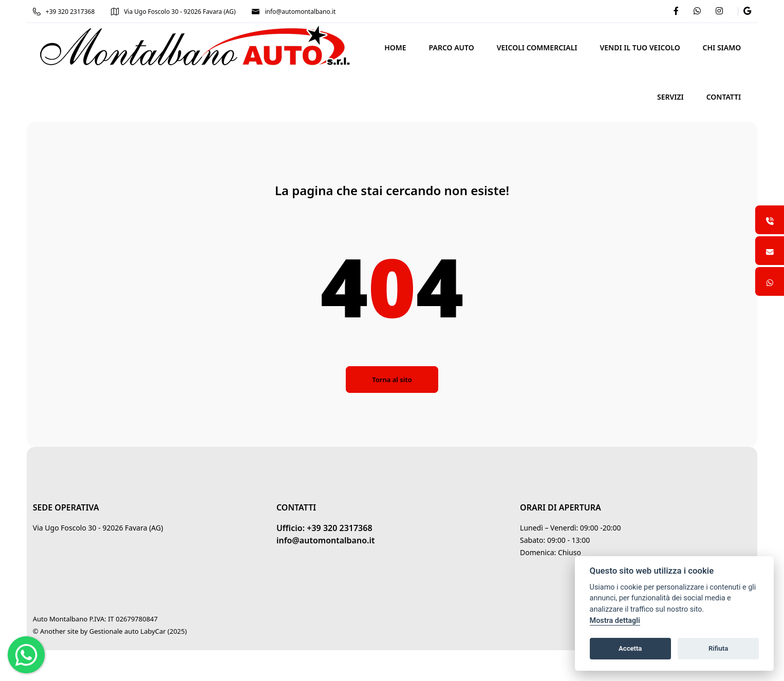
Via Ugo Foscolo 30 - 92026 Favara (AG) (177, 12)
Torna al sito (392, 380)
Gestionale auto (118, 631)
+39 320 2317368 (68, 12)
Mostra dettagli (615, 621)
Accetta (630, 648)
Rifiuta (718, 648)
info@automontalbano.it (298, 12)
